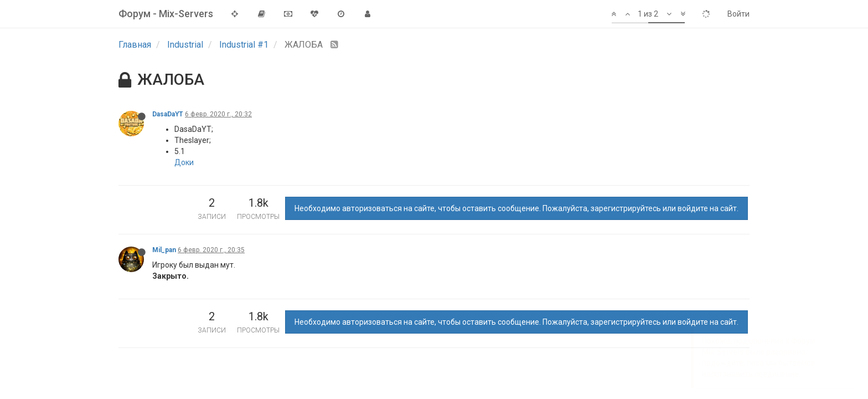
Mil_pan (164, 250)
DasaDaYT (168, 114)
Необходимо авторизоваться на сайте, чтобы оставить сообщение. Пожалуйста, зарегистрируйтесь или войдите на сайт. (516, 208)
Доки (184, 162)
